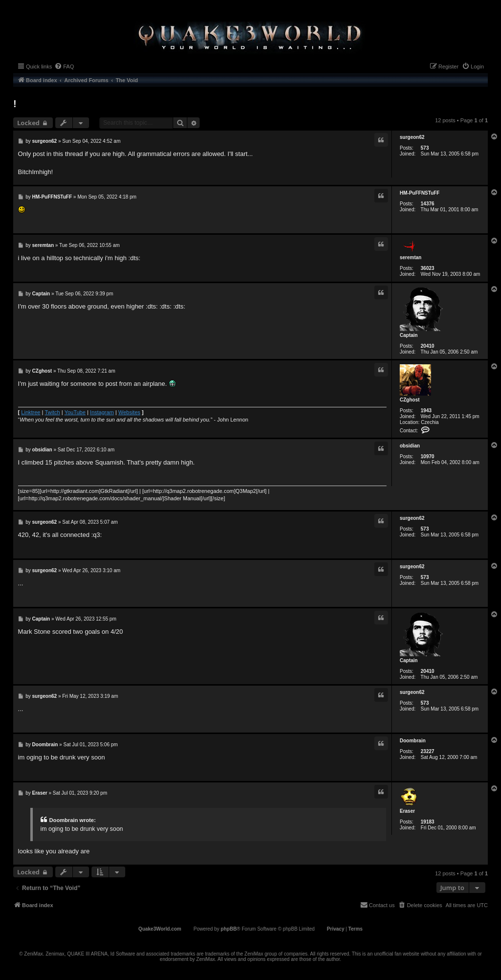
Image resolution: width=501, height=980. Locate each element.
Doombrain (413, 741)
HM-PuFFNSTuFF (420, 193)
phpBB (229, 929)
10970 (428, 457)
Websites (129, 412)
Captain (409, 335)
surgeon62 (412, 137)
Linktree (31, 412)
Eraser (407, 811)
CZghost (410, 400)
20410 (428, 346)
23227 (428, 751)
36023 (428, 268)
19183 (428, 822)
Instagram (102, 412)
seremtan (410, 257)
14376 (428, 204)
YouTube (75, 412)
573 (425, 148)
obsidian (410, 446)
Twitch (52, 412)
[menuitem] (64, 67)
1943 (426, 411)
